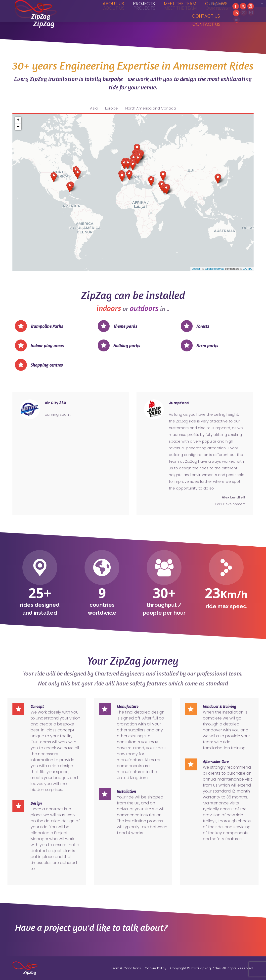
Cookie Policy (155, 968)
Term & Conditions (126, 968)
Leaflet (196, 269)
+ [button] (18, 120)
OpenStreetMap (215, 269)
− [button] (18, 127)
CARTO (248, 269)
